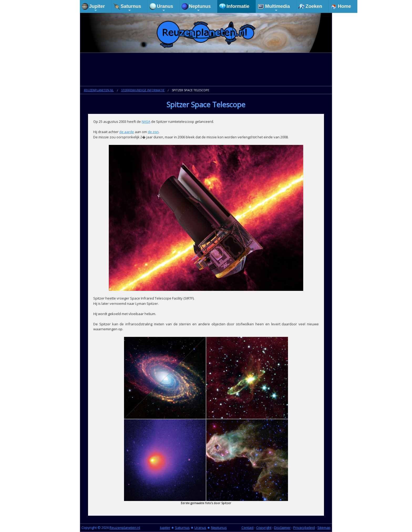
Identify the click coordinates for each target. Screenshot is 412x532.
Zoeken (314, 6)
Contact (248, 528)
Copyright (264, 528)
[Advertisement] (206, 70)
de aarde (127, 132)
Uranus (165, 8)
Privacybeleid (304, 528)
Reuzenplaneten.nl (99, 90)
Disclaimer (282, 528)
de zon (153, 132)
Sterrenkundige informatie (143, 90)
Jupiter (97, 8)
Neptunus (200, 8)
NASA (146, 121)
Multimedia (277, 8)
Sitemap (324, 528)
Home (344, 6)
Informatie (238, 6)
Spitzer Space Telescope (190, 90)
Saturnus (131, 8)
